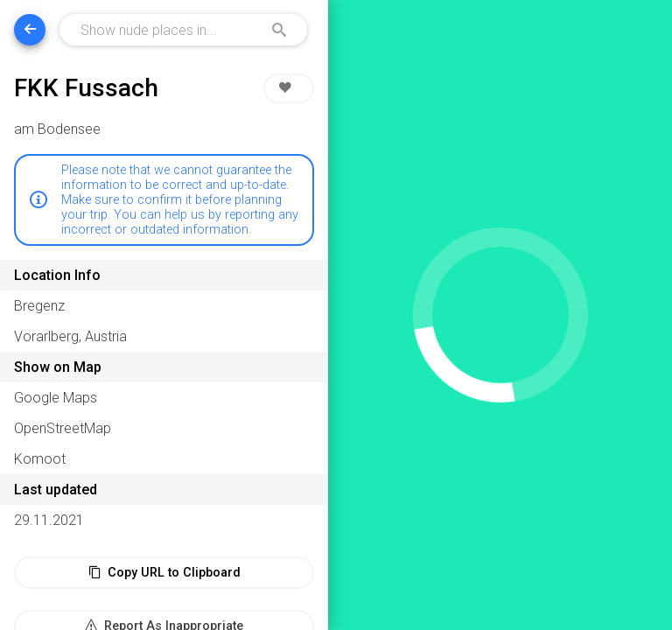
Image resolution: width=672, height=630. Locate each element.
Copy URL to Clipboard (164, 573)
